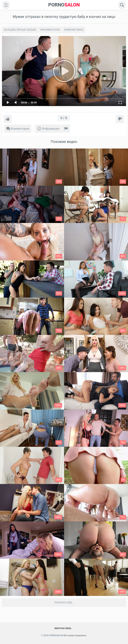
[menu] (6, 5)
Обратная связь (63, 628)
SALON (64, 5)
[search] (122, 5)
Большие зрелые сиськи (20, 30)
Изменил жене (74, 30)
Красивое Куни (50, 30)
